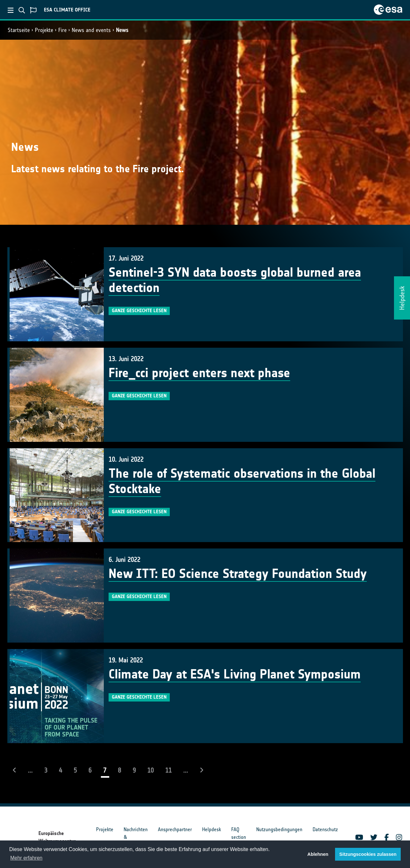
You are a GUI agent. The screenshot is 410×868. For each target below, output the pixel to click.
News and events (91, 30)
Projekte (44, 30)
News (122, 30)
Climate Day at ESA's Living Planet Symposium (235, 674)
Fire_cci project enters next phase (199, 373)
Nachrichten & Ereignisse (136, 837)
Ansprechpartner (175, 829)
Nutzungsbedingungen (279, 829)
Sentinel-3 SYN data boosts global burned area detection (235, 280)
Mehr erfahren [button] (26, 858)
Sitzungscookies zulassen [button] (368, 854)
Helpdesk (212, 829)
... (30, 770)
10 (151, 770)
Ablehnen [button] (318, 854)
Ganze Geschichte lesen (139, 311)
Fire (62, 30)
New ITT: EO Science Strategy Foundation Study (238, 574)
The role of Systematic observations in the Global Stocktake (242, 481)
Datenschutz (325, 829)
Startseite (19, 30)
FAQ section (239, 833)
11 (168, 770)
